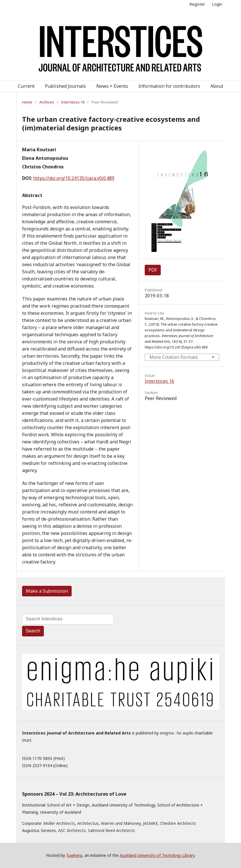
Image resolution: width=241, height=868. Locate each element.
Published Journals (65, 86)
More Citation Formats (174, 357)
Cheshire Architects (178, 823)
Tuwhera (74, 855)
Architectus (88, 823)
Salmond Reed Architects (111, 830)
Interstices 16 (73, 102)
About (217, 86)
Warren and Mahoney (121, 823)
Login (217, 4)
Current (26, 86)
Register (197, 4)
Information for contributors (169, 86)
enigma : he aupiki (177, 733)
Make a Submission (47, 591)
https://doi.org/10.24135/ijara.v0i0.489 (74, 178)
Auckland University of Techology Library (157, 855)
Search (33, 631)
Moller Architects (59, 823)
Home (27, 102)
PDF (153, 270)
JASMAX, (151, 823)
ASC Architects (72, 830)
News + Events (112, 86)
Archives (47, 102)
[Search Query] (68, 619)
